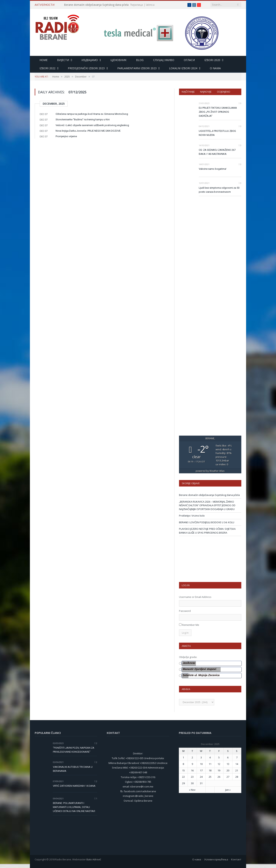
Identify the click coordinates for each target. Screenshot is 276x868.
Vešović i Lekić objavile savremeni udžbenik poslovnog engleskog (92, 125)
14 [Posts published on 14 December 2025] (237, 764)
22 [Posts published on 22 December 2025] (183, 777)
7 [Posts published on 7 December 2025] (237, 757)
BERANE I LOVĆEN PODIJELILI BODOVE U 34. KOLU (207, 522)
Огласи (189, 60)
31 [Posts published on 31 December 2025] (201, 783)
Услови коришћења (216, 859)
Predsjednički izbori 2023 (86, 68)
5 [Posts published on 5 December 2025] (219, 757)
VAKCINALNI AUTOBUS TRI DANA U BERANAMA (73, 769)
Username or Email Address (195, 597)
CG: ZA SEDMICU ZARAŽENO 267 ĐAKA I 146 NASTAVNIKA (217, 152)
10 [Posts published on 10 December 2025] (201, 764)
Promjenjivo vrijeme (66, 136)
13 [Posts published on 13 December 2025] (228, 764)
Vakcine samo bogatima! (213, 169)
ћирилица (137, 5)
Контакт (236, 859)
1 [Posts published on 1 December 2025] (183, 757)
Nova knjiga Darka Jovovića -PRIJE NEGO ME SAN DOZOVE (88, 131)
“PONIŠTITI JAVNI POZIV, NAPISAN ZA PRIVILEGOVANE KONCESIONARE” (74, 750)
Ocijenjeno (224, 92)
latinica (150, 5)
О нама (197, 859)
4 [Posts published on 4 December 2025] (210, 757)
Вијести (63, 60)
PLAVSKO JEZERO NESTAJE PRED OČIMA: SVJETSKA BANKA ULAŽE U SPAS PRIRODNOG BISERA (207, 531)
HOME (44, 60)
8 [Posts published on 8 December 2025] (183, 764)
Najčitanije (188, 92)
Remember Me (191, 625)
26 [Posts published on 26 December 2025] (219, 777)
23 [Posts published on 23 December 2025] (192, 777)
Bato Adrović (94, 859)
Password (185, 611)
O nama (215, 68)
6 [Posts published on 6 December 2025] (228, 757)
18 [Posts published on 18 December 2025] (210, 770)
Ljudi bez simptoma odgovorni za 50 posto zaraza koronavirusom (219, 190)
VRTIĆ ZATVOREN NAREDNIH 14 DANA (74, 786)
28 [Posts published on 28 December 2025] (237, 777)
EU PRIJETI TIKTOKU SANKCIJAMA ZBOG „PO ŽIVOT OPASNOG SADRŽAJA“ (218, 112)
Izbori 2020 (212, 60)
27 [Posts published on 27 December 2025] (228, 777)
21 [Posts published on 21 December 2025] (237, 770)
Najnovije (206, 92)
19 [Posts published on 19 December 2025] (219, 770)
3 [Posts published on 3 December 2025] (201, 757)
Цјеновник (118, 60)
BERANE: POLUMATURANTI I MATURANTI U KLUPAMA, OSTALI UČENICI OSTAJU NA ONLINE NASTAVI (74, 807)
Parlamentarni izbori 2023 (137, 68)
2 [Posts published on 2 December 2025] (192, 757)
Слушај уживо (164, 60)
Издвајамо (90, 60)
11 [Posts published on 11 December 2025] (210, 764)
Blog (140, 60)
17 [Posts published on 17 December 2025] (201, 770)
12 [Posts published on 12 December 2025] (219, 764)
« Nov (192, 790)
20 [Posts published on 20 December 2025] (228, 770)
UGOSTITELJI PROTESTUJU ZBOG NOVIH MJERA (217, 133)
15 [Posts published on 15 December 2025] (183, 770)
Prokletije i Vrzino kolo (192, 516)
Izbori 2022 (47, 68)
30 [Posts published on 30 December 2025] (192, 783)
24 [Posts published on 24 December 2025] (201, 777)
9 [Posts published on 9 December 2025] (192, 764)
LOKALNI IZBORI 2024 (183, 68)
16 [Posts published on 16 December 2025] (192, 770)
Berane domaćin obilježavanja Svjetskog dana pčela (96, 5)
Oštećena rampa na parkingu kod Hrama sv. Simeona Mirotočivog (92, 114)
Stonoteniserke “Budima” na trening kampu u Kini (83, 119)
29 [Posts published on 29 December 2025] (183, 783)
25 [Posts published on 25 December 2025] (210, 777)
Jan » (228, 790)
